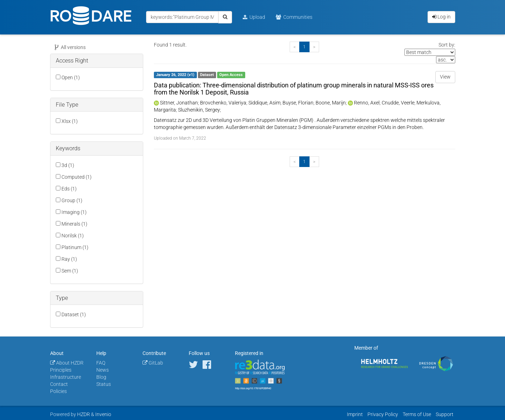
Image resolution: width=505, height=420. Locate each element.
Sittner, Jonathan (179, 103)
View (445, 77)
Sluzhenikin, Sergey (199, 110)
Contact (59, 384)
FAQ (101, 363)
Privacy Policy (383, 414)
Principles (61, 370)
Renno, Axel (367, 103)
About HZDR (67, 363)
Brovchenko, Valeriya (223, 103)
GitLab (153, 363)
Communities (294, 17)
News (103, 370)
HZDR (84, 414)
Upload (254, 17)
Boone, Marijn (331, 103)
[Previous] (295, 47)
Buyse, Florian (298, 103)
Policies (58, 391)
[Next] (314, 47)
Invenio (103, 414)
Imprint (355, 414)
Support (445, 414)
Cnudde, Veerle (398, 103)
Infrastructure (66, 377)
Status (104, 384)
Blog (101, 377)
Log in (441, 17)
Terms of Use (417, 414)
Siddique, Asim (264, 103)
